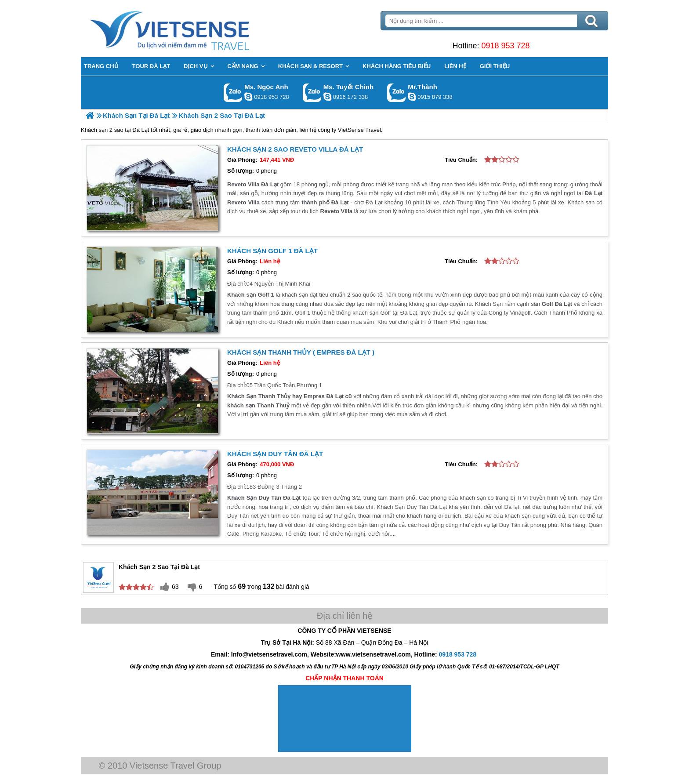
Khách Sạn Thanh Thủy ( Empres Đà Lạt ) (301, 352)
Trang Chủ (192, 29)
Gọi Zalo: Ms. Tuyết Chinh (312, 93)
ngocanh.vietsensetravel (248, 97)
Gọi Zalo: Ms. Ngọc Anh (233, 93)
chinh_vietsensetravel (327, 97)
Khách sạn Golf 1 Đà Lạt (272, 251)
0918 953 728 (505, 46)
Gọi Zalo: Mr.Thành (397, 93)
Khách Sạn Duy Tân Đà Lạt (275, 454)
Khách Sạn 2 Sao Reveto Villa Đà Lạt (295, 149)
